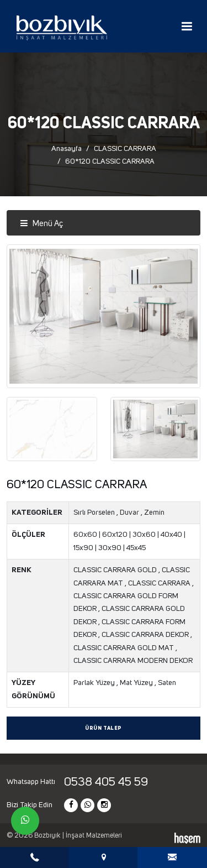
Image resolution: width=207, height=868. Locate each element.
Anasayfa (67, 149)
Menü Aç (41, 224)
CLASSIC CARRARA (125, 149)
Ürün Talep (104, 728)
